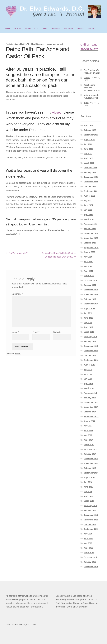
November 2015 (91, 520)
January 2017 (90, 454)
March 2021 (89, 219)
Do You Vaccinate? (18, 253)
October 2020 (90, 243)
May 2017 (88, 435)
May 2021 (88, 210)
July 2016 (88, 482)
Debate (87, 78)
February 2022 (90, 168)
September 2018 (91, 360)
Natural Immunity (91, 95)
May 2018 (88, 379)
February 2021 (90, 224)
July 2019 (88, 313)
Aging (86, 103)
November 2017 (91, 407)
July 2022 (88, 144)
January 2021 (90, 229)
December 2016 (91, 459)
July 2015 (88, 534)
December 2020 (91, 233)
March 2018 (89, 388)
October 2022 (90, 130)
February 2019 (90, 337)
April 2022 (88, 158)
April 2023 (88, 125)
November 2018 (91, 351)
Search (91, 28)
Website (57, 332)
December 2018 (91, 346)
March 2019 (89, 332)
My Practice (30, 28)
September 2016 (91, 473)
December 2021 (91, 177)
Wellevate (56, 28)
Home (8, 28)
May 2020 (88, 266)
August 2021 (89, 196)
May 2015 (88, 543)
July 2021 (88, 200)
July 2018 (88, 370)
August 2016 (89, 477)
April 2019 (88, 327)
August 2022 (89, 140)
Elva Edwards (37, 44)
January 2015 (90, 562)
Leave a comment (55, 44)
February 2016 (90, 506)
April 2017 (88, 440)
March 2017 (89, 445)
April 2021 (88, 215)
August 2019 (89, 308)
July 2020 (88, 257)
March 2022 (89, 163)
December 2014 (91, 567)
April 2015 (88, 548)
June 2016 (88, 487)
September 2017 (91, 416)
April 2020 (88, 271)
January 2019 (90, 341)
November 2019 (91, 294)
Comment (17, 294)
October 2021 (90, 186)
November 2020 (91, 238)
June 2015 (88, 538)
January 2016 (90, 510)
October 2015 (90, 524)
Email (36, 332)
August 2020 (89, 252)
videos (57, 113)
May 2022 (88, 154)
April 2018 (88, 384)
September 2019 (91, 304)
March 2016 (89, 501)
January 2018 (90, 398)
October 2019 (90, 299)
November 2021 (91, 182)
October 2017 (90, 412)
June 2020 (88, 262)
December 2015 (91, 515)
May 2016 (88, 492)
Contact (80, 28)
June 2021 (88, 205)
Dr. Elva (18, 28)
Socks (45, 28)
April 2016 (88, 496)
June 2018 (88, 374)
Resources (68, 28)
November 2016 (91, 463)
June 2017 (88, 430)
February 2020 (90, 280)
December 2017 (91, 402)
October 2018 (90, 355)
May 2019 (88, 323)
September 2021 (91, 191)
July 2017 (88, 426)
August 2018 (89, 365)
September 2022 (91, 135)
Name (15, 332)
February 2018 (90, 393)
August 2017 (89, 421)
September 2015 (91, 529)
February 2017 (90, 449)
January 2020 (90, 285)
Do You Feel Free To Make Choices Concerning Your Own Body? (59, 255)
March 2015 (89, 553)
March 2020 (89, 276)
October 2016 (90, 468)
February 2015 (90, 557)
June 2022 (88, 149)
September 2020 (91, 248)
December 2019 (91, 290)
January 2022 (90, 172)
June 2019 (88, 318)
